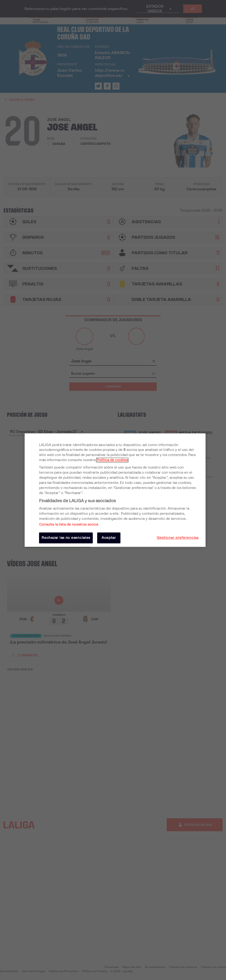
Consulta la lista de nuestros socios (69, 525)
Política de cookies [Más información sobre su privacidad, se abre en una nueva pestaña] (112, 460)
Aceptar (109, 538)
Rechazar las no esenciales (66, 538)
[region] (115, 490)
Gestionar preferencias (178, 538)
